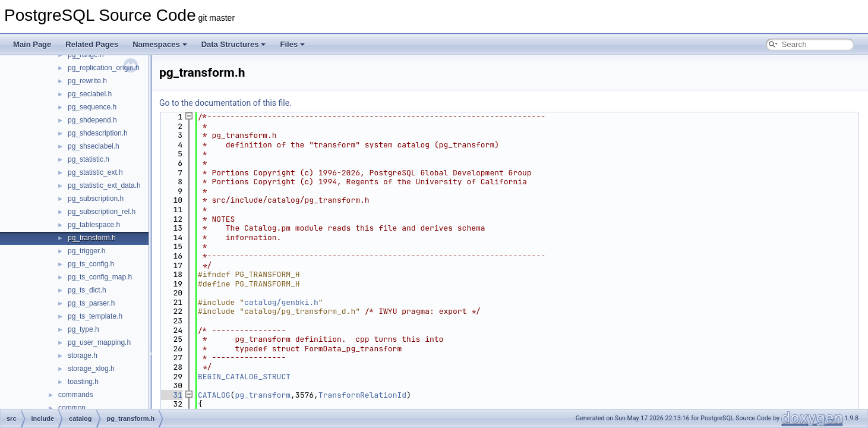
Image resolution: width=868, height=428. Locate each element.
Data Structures (234, 44)
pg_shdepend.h (92, 120)
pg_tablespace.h (94, 225)
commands (76, 395)
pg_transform (263, 395)
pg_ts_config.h (91, 264)
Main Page (32, 44)
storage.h (83, 355)
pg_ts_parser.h (91, 303)
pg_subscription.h (96, 199)
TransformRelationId (362, 395)
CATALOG (214, 395)
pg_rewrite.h (87, 81)
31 (171, 395)
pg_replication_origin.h (104, 68)
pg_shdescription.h (98, 133)
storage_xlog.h (91, 369)
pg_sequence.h (92, 107)
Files (292, 44)
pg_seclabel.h (90, 94)
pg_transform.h (92, 238)
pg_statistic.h (89, 159)
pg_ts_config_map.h (100, 277)
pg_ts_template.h (95, 316)
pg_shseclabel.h (94, 146)
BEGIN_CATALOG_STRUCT (244, 377)
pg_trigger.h (86, 251)
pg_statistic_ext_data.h (104, 185)
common (72, 408)
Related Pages (92, 44)
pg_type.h (83, 329)
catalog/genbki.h (281, 302)
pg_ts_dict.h (87, 290)
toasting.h (83, 382)
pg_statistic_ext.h (95, 172)
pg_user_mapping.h (99, 342)
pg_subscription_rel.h (102, 212)
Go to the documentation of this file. (225, 103)
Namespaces (160, 44)
